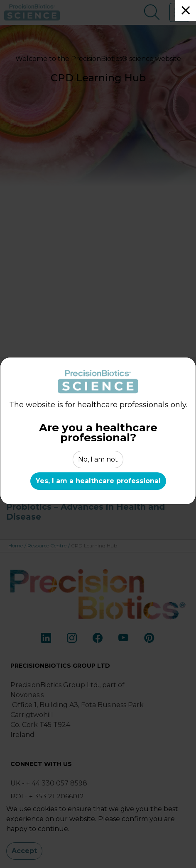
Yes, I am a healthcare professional (98, 481)
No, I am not (98, 460)
